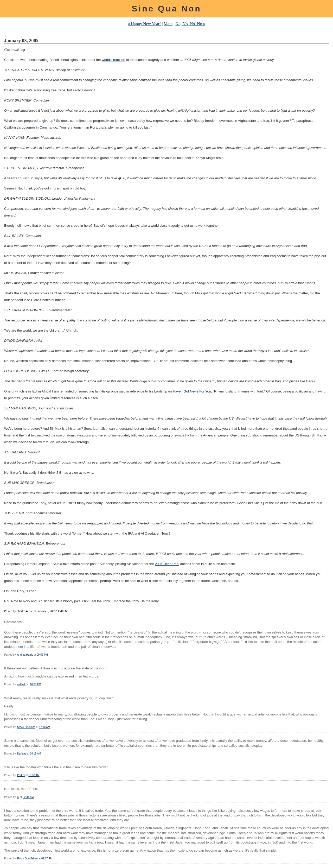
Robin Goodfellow (27, 859)
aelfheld (22, 684)
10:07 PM (36, 684)
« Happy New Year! (144, 24)
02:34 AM (28, 797)
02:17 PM (47, 859)
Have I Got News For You (192, 391)
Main (168, 24)
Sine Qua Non (166, 9)
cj (18, 797)
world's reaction (113, 60)
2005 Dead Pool (167, 564)
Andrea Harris (25, 655)
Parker (21, 775)
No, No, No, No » (190, 24)
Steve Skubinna (26, 727)
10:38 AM (34, 775)
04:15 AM (35, 754)
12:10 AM (44, 727)
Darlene (22, 754)
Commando (48, 127)
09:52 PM (42, 655)
